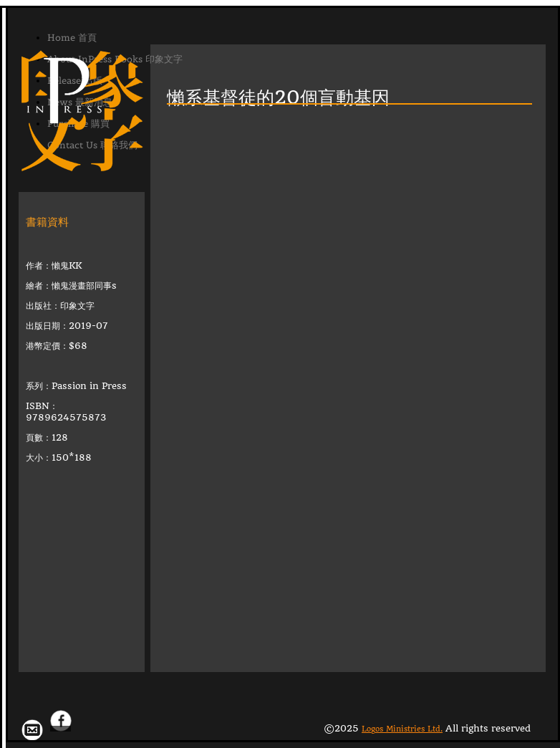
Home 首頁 (72, 38)
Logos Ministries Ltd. (402, 729)
